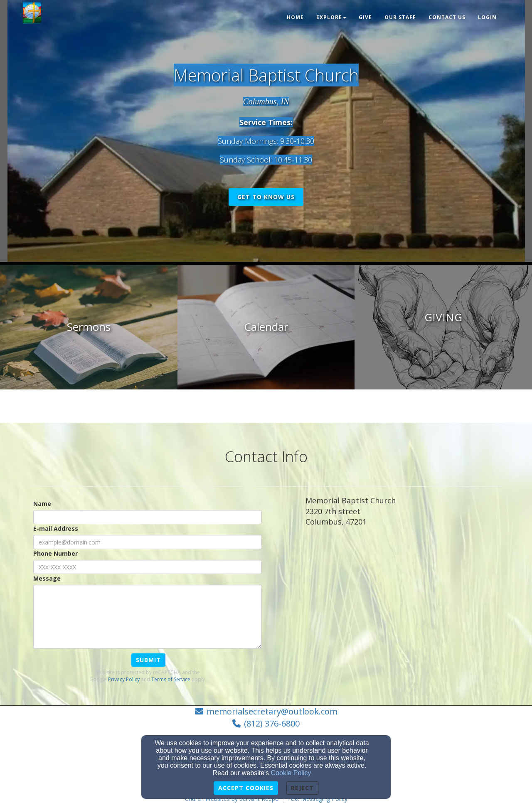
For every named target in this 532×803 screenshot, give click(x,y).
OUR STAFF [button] (400, 17)
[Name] (148, 517)
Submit (148, 660)
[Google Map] (404, 595)
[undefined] (89, 327)
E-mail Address (56, 528)
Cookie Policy (291, 773)
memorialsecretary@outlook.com (272, 711)
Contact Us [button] (447, 17)
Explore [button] (331, 17)
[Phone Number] (148, 567)
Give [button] (365, 17)
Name (42, 504)
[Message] (148, 617)
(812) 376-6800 (272, 723)
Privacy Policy (124, 679)
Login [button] (487, 17)
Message (47, 578)
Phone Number (55, 553)
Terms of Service (171, 679)
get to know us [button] (266, 197)
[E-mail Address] (148, 542)
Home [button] (295, 17)
